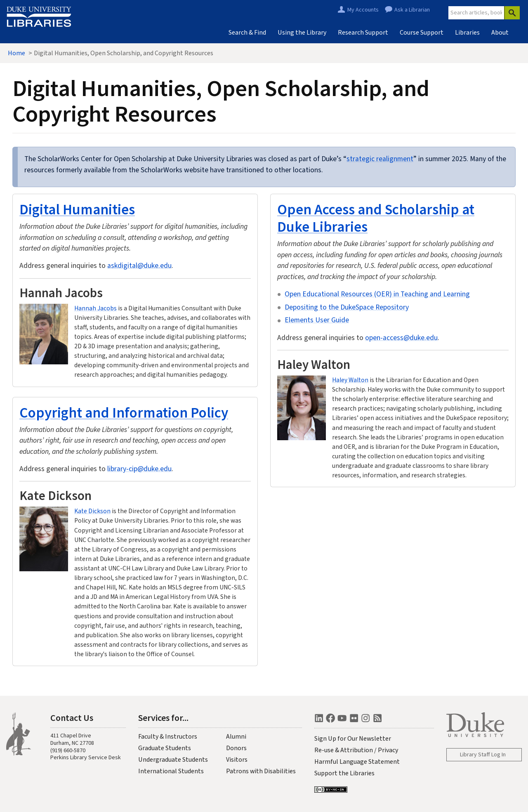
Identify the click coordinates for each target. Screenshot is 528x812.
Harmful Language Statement (357, 762)
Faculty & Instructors (168, 737)
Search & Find (247, 33)
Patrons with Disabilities (261, 771)
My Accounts (363, 10)
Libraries (467, 33)
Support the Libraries (344, 773)
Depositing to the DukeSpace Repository (347, 307)
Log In (499, 755)
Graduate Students (165, 748)
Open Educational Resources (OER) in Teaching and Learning (377, 294)
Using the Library (302, 33)
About (500, 33)
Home (16, 53)
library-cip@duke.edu (139, 469)
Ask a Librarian (412, 10)
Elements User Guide (317, 320)
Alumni (236, 737)
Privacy (388, 750)
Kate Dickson (92, 511)
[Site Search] (476, 13)
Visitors (237, 760)
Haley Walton (350, 380)
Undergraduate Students (173, 760)
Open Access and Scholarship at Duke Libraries (376, 218)
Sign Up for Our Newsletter (353, 739)
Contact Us (72, 718)
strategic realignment (380, 159)
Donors (236, 748)
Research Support (363, 33)
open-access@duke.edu (401, 338)
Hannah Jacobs (95, 308)
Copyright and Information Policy (124, 412)
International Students (171, 771)
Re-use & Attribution (344, 750)
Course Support (422, 33)
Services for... (163, 718)
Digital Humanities (77, 209)
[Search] (512, 13)
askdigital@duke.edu (139, 266)
